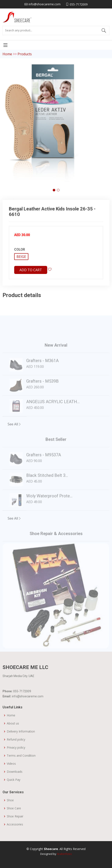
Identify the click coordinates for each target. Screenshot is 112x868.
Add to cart (31, 270)
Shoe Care (14, 808)
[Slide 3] (64, 652)
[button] (54, 190)
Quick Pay (14, 780)
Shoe (10, 800)
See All (15, 433)
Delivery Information (21, 731)
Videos (11, 764)
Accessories (15, 824)
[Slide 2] (56, 652)
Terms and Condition (21, 756)
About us (13, 723)
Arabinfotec (64, 854)
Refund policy (16, 739)
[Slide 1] (48, 652)
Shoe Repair (15, 816)
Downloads (15, 772)
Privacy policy (16, 748)
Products (25, 54)
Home (7, 54)
